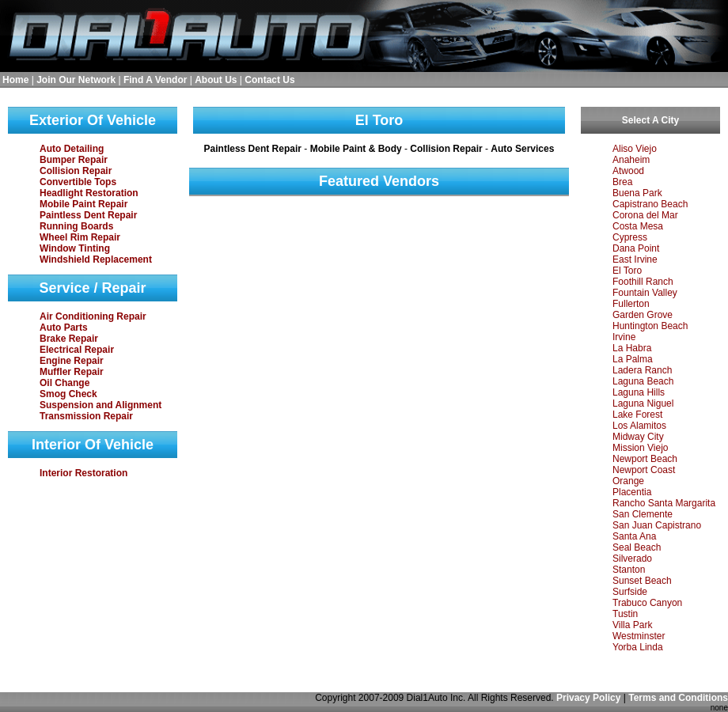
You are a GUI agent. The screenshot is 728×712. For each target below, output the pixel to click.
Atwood (628, 171)
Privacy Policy (588, 698)
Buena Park (637, 193)
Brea (622, 182)
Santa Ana (634, 536)
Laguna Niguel (643, 403)
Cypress (630, 237)
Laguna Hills (639, 392)
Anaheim (631, 160)
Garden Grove (643, 315)
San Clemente (643, 514)
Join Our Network (76, 80)
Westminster (639, 636)
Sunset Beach (642, 581)
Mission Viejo (640, 448)
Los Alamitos (639, 426)
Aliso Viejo (635, 149)
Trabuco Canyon (647, 603)
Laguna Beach (643, 381)
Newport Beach (645, 459)
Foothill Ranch (643, 282)
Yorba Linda (638, 647)
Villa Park (632, 625)
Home (15, 80)
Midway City (638, 437)
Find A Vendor (155, 80)
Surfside (630, 592)
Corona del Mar (645, 215)
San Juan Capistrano (657, 525)
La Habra (632, 348)
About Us (216, 80)
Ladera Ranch (642, 370)
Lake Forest (637, 415)
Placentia (632, 492)
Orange (628, 481)
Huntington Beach (650, 326)
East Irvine (635, 259)
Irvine (624, 337)
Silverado (632, 559)
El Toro (627, 271)
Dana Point (636, 248)
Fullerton (631, 304)
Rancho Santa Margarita (664, 503)
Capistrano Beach (650, 204)
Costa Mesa (638, 226)
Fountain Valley (645, 293)
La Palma (633, 359)
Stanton (629, 570)
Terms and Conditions (678, 698)
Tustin (625, 614)
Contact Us (269, 80)
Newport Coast (644, 470)
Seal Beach (637, 547)
